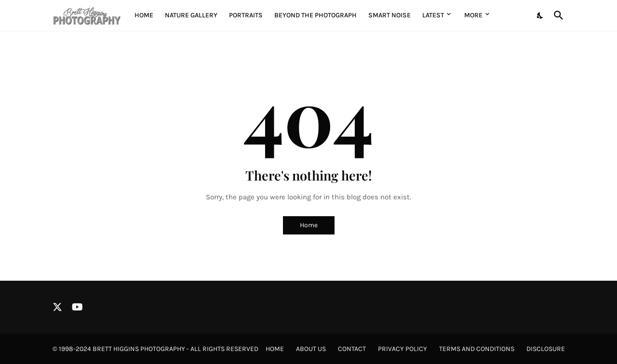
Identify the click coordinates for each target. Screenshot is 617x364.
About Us (311, 349)
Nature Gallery (191, 15)
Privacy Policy (402, 349)
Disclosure (546, 349)
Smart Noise (389, 15)
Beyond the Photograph (315, 15)
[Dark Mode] (540, 15)
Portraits (246, 15)
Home (144, 15)
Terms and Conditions (477, 349)
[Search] (557, 15)
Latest (433, 15)
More (473, 15)
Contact (352, 349)
